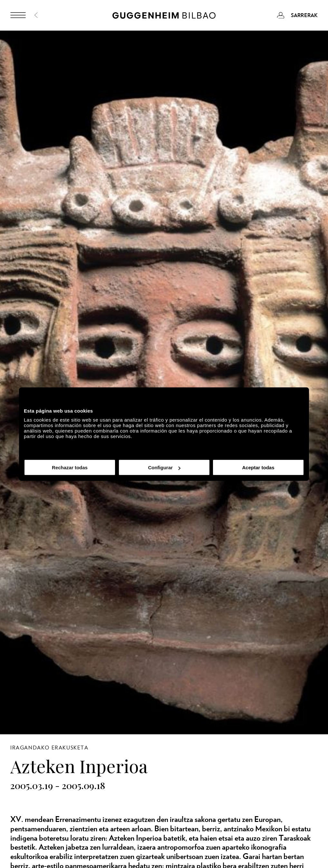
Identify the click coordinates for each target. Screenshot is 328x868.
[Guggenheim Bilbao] (164, 16)
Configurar (164, 467)
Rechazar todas (70, 467)
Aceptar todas (258, 467)
